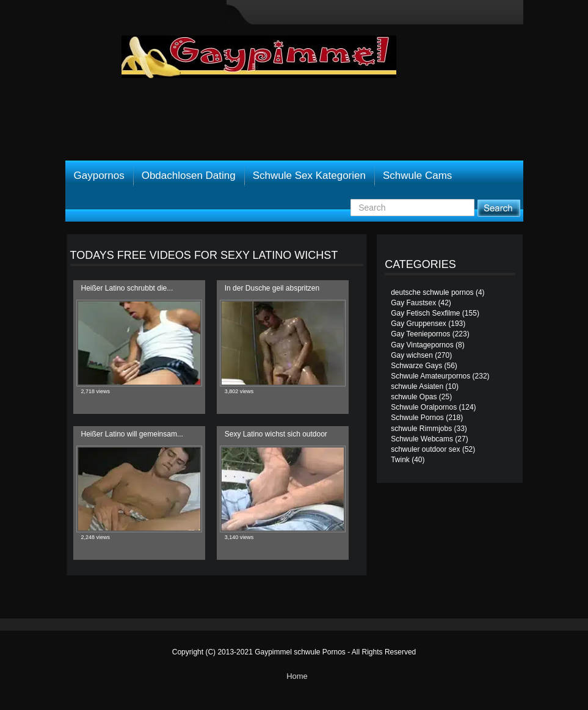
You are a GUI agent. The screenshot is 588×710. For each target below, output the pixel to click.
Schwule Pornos (417, 418)
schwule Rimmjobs (421, 429)
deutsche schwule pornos (432, 292)
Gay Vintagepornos (422, 345)
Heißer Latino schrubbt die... (127, 288)
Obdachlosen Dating (189, 176)
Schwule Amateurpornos (430, 376)
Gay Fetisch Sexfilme (425, 313)
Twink (400, 460)
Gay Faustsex (413, 303)
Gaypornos (99, 176)
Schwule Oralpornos (424, 407)
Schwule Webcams (422, 439)
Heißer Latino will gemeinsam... (132, 434)
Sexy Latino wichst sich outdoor (276, 434)
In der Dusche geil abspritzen (272, 288)
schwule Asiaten (417, 386)
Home (297, 676)
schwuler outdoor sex (425, 449)
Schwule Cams (417, 176)
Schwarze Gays (416, 366)
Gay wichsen (412, 355)
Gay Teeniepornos (420, 334)
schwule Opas (414, 397)
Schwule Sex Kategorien (309, 176)
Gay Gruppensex (419, 324)
